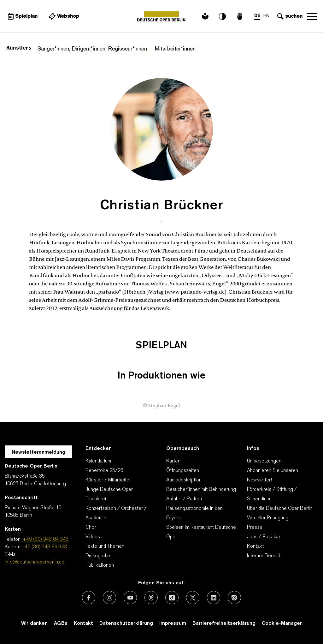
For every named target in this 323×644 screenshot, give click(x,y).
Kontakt (255, 546)
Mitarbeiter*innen (175, 49)
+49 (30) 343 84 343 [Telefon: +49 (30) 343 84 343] (46, 540)
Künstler (19, 48)
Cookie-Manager (282, 623)
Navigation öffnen (312, 16)
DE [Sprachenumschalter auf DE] (257, 16)
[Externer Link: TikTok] (172, 598)
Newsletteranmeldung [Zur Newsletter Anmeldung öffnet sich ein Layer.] (38, 452)
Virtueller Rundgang (268, 518)
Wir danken (34, 623)
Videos (93, 537)
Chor (91, 528)
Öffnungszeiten (183, 471)
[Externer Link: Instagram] (109, 598)
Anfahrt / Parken (184, 499)
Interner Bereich (264, 556)
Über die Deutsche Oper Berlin (280, 509)
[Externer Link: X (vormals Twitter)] (193, 598)
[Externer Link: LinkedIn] (214, 598)
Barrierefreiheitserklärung (224, 623)
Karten (173, 461)
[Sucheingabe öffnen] (289, 16)
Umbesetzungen (264, 461)
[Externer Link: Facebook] (89, 598)
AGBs (61, 623)
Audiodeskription (184, 480)
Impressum (173, 623)
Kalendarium (98, 461)
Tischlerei (96, 499)
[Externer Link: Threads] (151, 598)
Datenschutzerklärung (126, 623)
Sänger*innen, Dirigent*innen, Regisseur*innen (92, 49)
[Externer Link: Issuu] (234, 598)
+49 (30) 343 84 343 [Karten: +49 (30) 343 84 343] (44, 547)
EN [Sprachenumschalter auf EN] (266, 16)
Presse (255, 528)
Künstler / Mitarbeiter (108, 480)
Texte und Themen (105, 546)
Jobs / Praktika (263, 537)
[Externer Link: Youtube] (130, 598)
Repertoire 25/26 (104, 471)
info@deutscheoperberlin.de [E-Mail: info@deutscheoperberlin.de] (35, 562)
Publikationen (100, 565)
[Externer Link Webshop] (63, 16)
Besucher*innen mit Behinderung (201, 490)
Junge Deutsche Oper (109, 490)
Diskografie (98, 556)
